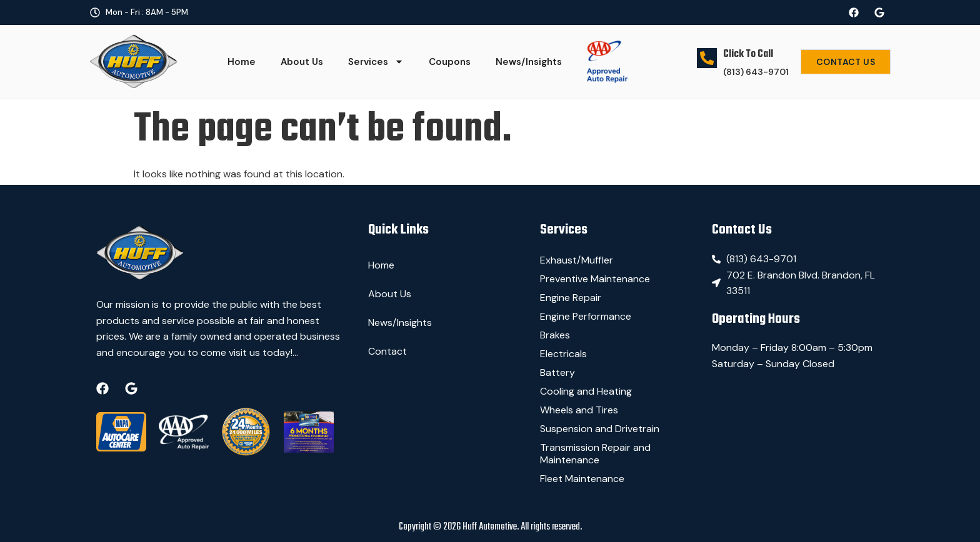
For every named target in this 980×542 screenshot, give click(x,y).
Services (376, 62)
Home (242, 62)
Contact (387, 351)
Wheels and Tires (579, 410)
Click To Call (748, 54)
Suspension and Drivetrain (600, 429)
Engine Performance (586, 316)
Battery (557, 372)
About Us (302, 62)
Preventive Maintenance (595, 279)
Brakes (555, 335)
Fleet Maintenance (582, 479)
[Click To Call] (707, 53)
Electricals (563, 354)
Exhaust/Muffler (577, 260)
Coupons (450, 62)
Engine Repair (571, 298)
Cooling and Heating (586, 391)
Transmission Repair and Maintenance (595, 454)
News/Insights (529, 62)
